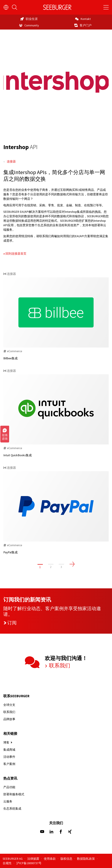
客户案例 (9, 764)
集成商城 (9, 750)
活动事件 (9, 757)
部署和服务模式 (14, 794)
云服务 (8, 801)
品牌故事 (9, 719)
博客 (6, 742)
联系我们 (59, 666)
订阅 (10, 623)
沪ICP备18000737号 (29, 863)
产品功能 (9, 787)
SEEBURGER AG (13, 859)
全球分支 (9, 705)
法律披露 (34, 859)
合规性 (7, 863)
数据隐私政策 (86, 859)
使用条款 (50, 859)
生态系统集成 (12, 809)
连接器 (11, 161)
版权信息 (67, 859)
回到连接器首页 (16, 254)
